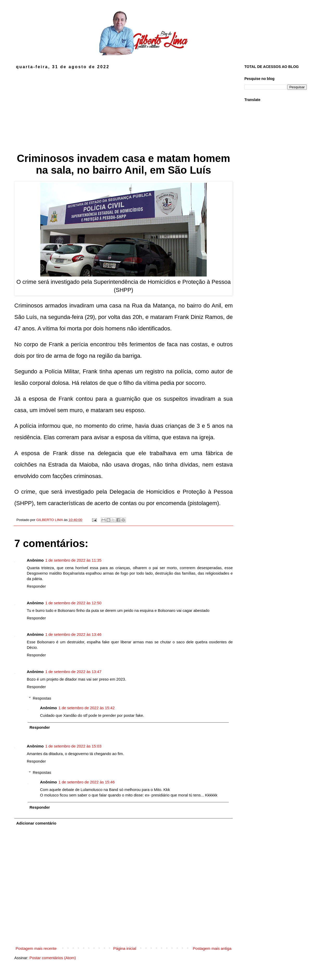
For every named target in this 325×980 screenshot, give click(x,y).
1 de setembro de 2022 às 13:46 (73, 634)
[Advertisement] (123, 108)
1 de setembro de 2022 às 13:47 (73, 672)
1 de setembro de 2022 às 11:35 (73, 560)
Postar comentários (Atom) (53, 958)
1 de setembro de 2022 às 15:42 (87, 708)
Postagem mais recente (36, 948)
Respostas (42, 698)
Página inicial (125, 948)
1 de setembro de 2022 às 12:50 (73, 603)
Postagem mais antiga (212, 948)
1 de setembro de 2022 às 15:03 (73, 746)
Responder (36, 586)
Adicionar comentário (36, 823)
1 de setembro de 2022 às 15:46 (87, 782)
